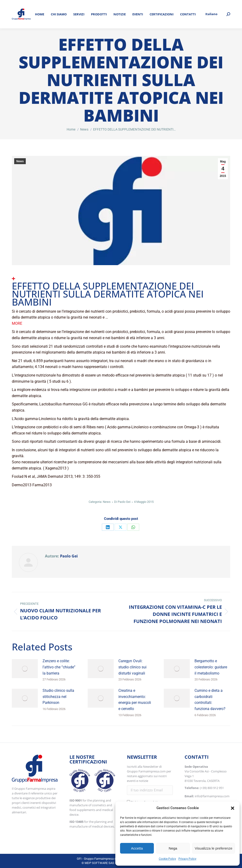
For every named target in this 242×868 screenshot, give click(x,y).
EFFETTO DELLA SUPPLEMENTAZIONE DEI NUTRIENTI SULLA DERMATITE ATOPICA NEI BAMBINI (108, 294)
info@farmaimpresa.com (212, 796)
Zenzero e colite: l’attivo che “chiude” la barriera (59, 667)
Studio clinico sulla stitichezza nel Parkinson (58, 697)
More (17, 323)
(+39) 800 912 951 (212, 788)
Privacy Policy (187, 859)
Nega (173, 848)
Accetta (137, 848)
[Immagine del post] (25, 669)
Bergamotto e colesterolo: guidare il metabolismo (211, 667)
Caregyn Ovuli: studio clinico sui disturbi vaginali (132, 667)
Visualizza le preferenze (214, 848)
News (20, 161)
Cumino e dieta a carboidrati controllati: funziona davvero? (210, 700)
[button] (233, 808)
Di (122, 502)
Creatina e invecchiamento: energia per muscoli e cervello (135, 700)
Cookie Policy (167, 859)
